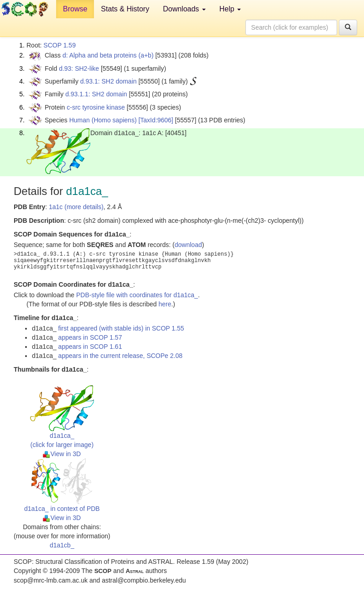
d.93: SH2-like (79, 68)
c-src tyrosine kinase (96, 107)
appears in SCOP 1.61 (90, 347)
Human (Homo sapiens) (103, 120)
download (188, 245)
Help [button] (230, 9)
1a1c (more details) (76, 207)
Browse (75, 9)
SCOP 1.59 (60, 45)
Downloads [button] (184, 9)
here (165, 304)
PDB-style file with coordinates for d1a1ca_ (137, 295)
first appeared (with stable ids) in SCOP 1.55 (121, 328)
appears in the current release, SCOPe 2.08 (120, 356)
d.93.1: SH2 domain (109, 81)
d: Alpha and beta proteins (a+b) (108, 55)
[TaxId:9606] (156, 120)
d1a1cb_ (62, 545)
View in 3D (62, 454)
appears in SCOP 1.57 (90, 337)
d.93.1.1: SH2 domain (96, 94)
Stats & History (125, 9)
